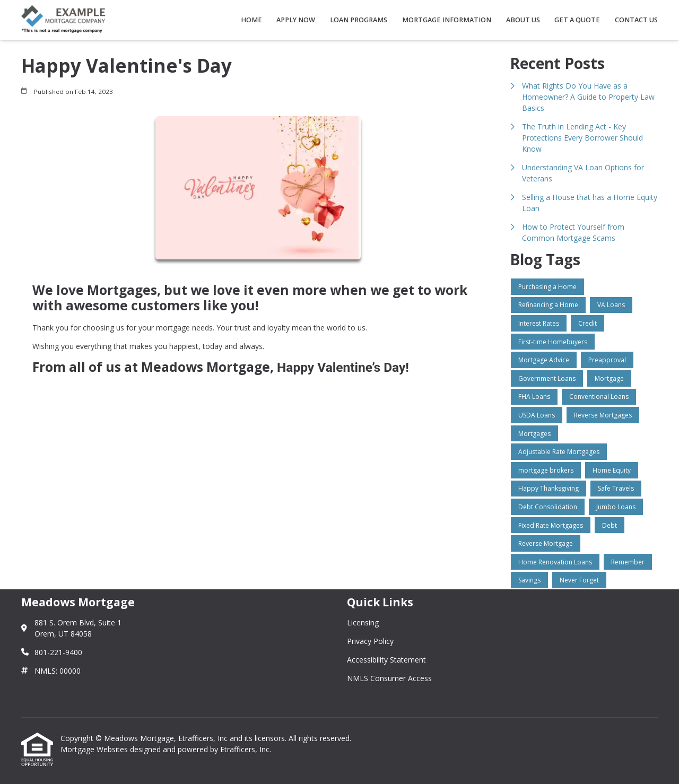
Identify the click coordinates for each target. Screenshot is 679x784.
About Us (523, 20)
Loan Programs (359, 20)
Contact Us (636, 20)
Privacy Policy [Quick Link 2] (370, 641)
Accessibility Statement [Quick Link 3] (386, 660)
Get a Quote (577, 20)
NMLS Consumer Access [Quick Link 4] (389, 678)
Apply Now (296, 20)
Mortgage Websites (95, 749)
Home (251, 20)
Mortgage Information (447, 20)
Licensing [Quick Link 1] (363, 622)
